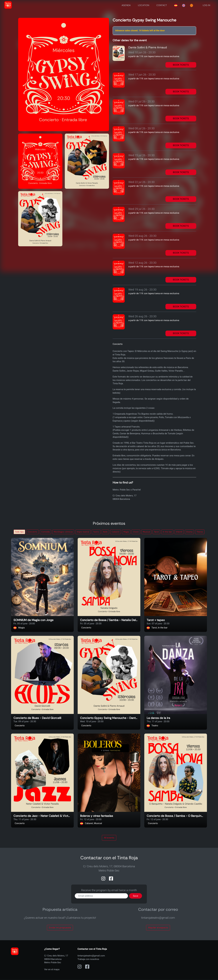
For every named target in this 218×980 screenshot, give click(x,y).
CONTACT (162, 5)
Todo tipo (19, 532)
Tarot (156, 532)
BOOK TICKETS (181, 65)
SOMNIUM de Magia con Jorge (33, 620)
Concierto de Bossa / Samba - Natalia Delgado (109, 620)
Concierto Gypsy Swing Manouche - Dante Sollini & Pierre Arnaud (109, 718)
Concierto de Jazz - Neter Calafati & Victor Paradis (42, 816)
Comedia (45, 532)
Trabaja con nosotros (88, 959)
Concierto (32, 532)
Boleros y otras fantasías (97, 816)
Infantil (179, 532)
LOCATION (144, 5)
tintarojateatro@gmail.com (91, 956)
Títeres (200, 532)
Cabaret (116, 532)
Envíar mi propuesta (60, 928)
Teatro (96, 532)
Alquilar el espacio (158, 928)
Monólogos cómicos (63, 532)
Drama (189, 532)
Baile (105, 532)
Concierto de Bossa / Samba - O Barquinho (176, 816)
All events (109, 838)
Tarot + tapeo (156, 620)
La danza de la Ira (158, 718)
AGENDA (126, 5)
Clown (136, 532)
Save (136, 896)
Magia (126, 532)
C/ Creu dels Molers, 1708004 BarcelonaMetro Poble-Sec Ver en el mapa (56, 963)
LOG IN (206, 5)
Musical (146, 532)
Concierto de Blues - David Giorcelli (37, 718)
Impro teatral (83, 532)
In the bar (167, 532)
